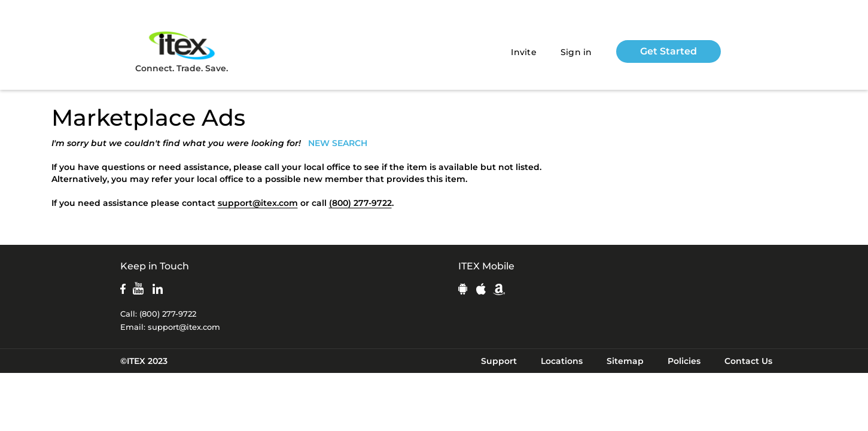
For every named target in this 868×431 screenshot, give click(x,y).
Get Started (668, 51)
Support (499, 361)
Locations (562, 361)
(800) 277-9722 (360, 203)
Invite (524, 52)
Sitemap (625, 361)
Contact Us (748, 361)
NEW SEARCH (338, 143)
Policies (684, 361)
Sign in (576, 52)
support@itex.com (258, 203)
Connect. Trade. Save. (182, 51)
